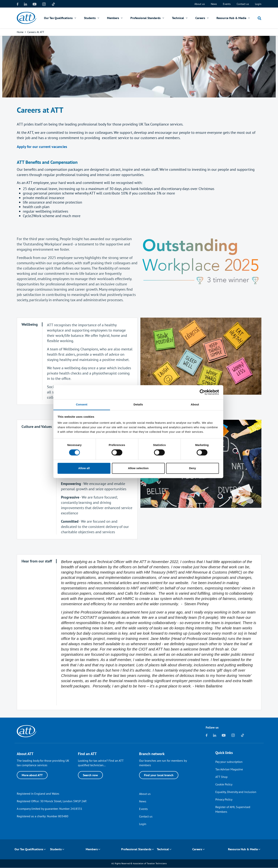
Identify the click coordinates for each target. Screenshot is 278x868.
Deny (193, 471)
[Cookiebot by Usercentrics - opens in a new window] (203, 395)
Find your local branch (159, 775)
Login (258, 4)
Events (227, 4)
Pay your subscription (229, 762)
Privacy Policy (224, 799)
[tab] (30, 324)
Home (20, 32)
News (214, 4)
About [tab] (196, 407)
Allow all (85, 471)
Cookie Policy (224, 784)
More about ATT (32, 775)
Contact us (243, 4)
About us (200, 4)
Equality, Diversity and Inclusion (236, 792)
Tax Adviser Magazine (229, 769)
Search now (90, 775)
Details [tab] (139, 407)
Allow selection (139, 471)
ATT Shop (221, 777)
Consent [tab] (82, 407)
